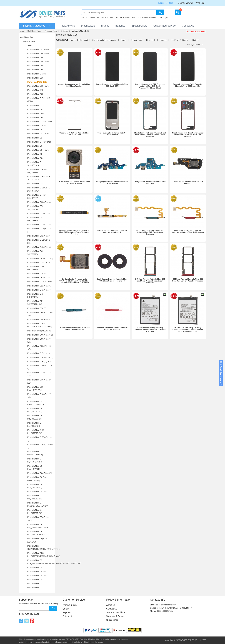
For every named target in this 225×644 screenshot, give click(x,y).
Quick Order (112, 620)
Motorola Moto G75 (35, 90)
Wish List (200, 3)
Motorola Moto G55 (35, 105)
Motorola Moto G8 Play (37, 492)
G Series (64, 31)
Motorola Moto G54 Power (38, 150)
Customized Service (165, 26)
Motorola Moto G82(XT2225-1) (40, 258)
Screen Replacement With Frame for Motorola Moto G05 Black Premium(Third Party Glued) (150, 86)
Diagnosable (88, 26)
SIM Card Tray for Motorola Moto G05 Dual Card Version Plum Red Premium (188, 280)
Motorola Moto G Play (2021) (39, 361)
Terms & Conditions (116, 612)
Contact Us (188, 26)
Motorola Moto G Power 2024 (40, 122)
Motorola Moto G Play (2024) (39, 142)
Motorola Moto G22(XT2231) (39, 286)
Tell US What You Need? (196, 31)
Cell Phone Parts (34, 31)
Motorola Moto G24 (35, 138)
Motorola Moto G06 (35, 58)
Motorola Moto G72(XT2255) (39, 225)
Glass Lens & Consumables (104, 40)
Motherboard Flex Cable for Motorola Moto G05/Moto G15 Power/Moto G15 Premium (74, 232)
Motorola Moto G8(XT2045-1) (40, 473)
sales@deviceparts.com (166, 605)
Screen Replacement (79, 40)
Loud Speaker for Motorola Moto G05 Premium (188, 183)
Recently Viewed (185, 3)
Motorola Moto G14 (35, 184)
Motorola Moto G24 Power (38, 134)
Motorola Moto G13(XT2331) (39, 213)
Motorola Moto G (34, 588)
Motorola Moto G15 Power (38, 86)
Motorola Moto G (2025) (37, 74)
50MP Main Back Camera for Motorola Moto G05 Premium (74, 183)
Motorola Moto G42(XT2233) (39, 247)
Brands (105, 26)
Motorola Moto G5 (35, 568)
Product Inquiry (70, 605)
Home (21, 31)
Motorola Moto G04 (35, 130)
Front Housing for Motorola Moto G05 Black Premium (112, 134)
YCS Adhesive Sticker (147, 17)
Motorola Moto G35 (35, 94)
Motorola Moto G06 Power (38, 54)
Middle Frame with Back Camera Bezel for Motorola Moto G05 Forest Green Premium (150, 135)
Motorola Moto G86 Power (38, 62)
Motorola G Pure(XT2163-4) (39, 331)
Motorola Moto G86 (35, 66)
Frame (124, 40)
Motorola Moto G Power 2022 (40, 282)
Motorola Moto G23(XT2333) (39, 202)
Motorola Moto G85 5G (37, 109)
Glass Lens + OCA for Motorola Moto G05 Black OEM (74, 134)
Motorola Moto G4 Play (37, 572)
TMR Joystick (164, 17)
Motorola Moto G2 (35, 584)
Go (53, 608)
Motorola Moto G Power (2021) (40, 357)
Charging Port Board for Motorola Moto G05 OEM (150, 183)
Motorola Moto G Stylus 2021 (39, 353)
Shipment (67, 616)
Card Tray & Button (179, 40)
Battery (196, 40)
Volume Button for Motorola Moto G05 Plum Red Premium (112, 329)
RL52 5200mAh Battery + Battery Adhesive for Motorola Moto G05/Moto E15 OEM (150, 330)
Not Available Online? (221, 373)
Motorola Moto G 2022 (37, 274)
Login (161, 3)
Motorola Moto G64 (35, 118)
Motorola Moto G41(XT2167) (39, 290)
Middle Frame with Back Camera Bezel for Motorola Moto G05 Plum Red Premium (188, 135)
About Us (111, 605)
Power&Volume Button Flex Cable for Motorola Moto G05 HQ (112, 231)
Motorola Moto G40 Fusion (38, 320)
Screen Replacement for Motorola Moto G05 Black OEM (112, 85)
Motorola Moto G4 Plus (37, 576)
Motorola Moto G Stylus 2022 (39, 262)
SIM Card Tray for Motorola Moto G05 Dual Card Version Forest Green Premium (150, 281)
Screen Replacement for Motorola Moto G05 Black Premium (74, 85)
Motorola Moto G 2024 (37, 126)
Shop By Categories (34, 26)
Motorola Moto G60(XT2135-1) (40, 335)
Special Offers (139, 26)
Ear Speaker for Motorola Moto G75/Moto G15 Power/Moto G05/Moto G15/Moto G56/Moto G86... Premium (74, 281)
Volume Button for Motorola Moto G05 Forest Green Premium (74, 329)
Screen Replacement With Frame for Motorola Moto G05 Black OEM (188, 85)
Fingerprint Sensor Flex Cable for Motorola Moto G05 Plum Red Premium (188, 231)
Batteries (120, 26)
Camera (163, 40)
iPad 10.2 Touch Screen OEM (123, 17)
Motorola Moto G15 (35, 78)
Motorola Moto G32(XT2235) (39, 236)
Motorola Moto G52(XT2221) (39, 278)
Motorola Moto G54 (35, 154)
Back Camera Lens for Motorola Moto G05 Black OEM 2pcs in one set (112, 280)
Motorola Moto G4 (35, 580)
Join (171, 3)
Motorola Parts (51, 31)
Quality (66, 609)
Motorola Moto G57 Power (38, 49)
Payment (67, 612)
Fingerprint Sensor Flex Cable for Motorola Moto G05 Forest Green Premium (150, 232)
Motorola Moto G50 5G (37, 308)
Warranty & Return (115, 616)
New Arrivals (68, 26)
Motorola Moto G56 (35, 70)
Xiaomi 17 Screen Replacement (94, 17)
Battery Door (136, 40)
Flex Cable (151, 40)
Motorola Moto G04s (36, 114)
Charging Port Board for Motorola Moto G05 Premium (112, 183)
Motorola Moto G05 (80, 31)
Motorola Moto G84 (35, 158)
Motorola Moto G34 (35, 146)
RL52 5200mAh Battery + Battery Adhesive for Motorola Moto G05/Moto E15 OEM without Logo (188, 330)
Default (197, 45)
